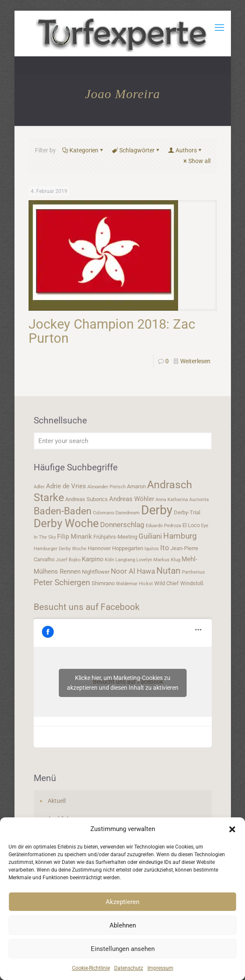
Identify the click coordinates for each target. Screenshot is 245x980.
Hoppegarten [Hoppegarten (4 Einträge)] (128, 548)
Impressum (160, 968)
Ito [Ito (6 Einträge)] (165, 548)
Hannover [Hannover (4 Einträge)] (99, 548)
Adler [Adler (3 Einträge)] (39, 487)
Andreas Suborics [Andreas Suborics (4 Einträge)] (86, 499)
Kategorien (83, 150)
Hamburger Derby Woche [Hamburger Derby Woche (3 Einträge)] (60, 549)
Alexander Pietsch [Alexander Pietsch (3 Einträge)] (107, 487)
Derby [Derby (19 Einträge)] (157, 510)
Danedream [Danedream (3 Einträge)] (128, 513)
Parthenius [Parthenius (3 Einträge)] (193, 572)
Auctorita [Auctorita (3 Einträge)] (199, 500)
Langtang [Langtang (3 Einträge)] (125, 560)
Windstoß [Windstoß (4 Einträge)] (192, 583)
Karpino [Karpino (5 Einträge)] (93, 559)
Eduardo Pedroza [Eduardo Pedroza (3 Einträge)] (163, 526)
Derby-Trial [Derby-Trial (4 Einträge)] (187, 512)
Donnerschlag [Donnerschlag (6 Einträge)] (122, 525)
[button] (232, 829)
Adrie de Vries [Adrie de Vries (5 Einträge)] (66, 486)
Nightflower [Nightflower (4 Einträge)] (96, 572)
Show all (196, 161)
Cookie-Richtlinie (91, 968)
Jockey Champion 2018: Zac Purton (112, 331)
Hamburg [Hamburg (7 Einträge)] (180, 536)
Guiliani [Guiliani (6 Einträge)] (150, 536)
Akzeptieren (122, 902)
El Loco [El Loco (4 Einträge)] (191, 525)
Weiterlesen (195, 361)
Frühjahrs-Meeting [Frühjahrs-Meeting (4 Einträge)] (115, 537)
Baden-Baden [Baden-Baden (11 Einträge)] (63, 511)
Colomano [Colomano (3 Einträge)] (104, 513)
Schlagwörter (136, 150)
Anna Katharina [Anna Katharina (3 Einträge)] (172, 500)
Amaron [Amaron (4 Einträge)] (136, 486)
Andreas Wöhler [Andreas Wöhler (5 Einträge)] (132, 499)
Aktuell (57, 801)
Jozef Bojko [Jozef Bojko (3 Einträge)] (68, 560)
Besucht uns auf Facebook (87, 607)
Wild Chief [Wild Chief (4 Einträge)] (167, 583)
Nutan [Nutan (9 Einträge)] (169, 570)
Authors (186, 150)
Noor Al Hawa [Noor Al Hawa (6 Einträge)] (133, 571)
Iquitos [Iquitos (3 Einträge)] (152, 549)
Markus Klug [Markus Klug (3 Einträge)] (167, 560)
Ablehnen (123, 925)
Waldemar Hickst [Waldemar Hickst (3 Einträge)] (134, 584)
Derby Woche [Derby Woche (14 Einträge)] (66, 523)
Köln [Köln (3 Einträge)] (110, 560)
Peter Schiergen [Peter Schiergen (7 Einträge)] (62, 583)
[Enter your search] (123, 441)
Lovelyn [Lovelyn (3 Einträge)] (144, 560)
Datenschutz (129, 968)
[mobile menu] (219, 28)
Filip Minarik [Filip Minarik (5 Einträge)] (75, 537)
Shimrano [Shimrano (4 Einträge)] (103, 583)
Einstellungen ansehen (123, 949)
